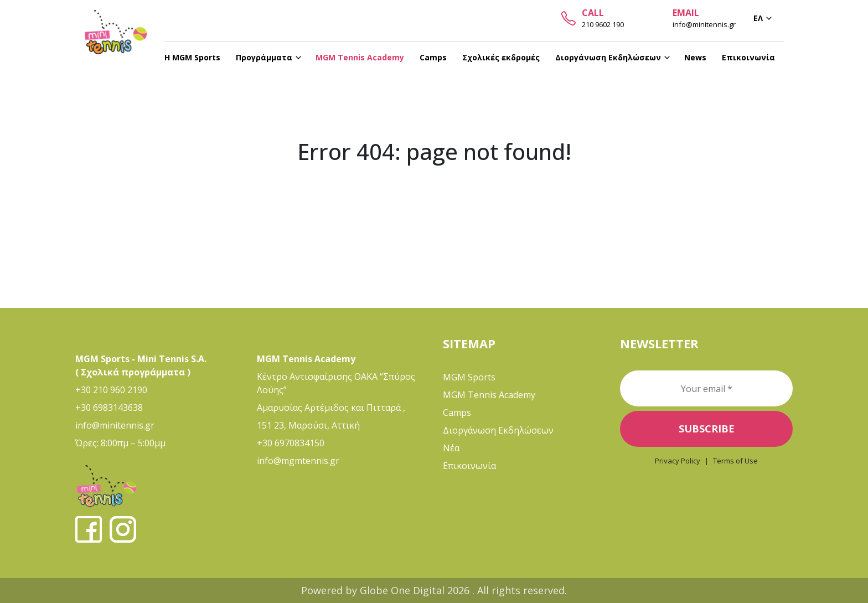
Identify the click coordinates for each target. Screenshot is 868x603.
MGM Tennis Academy (489, 395)
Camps (457, 413)
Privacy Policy (678, 461)
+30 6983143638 (109, 408)
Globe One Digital (404, 590)
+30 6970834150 (291, 443)
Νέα (451, 448)
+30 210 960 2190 (111, 390)
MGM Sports (469, 377)
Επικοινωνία (469, 466)
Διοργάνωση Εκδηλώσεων (498, 430)
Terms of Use (735, 461)
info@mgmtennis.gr (298, 461)
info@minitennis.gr (115, 425)
